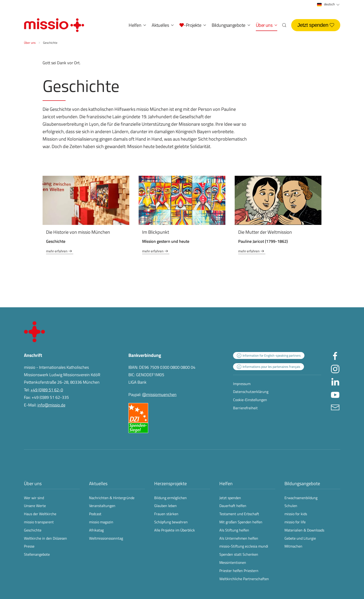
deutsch (329, 4)
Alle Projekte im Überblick (175, 530)
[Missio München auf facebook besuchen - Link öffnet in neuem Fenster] (335, 356)
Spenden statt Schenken (239, 554)
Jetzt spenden (316, 25)
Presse (29, 546)
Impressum (242, 384)
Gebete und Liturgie (300, 538)
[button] (193, 25)
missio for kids (296, 514)
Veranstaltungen (102, 506)
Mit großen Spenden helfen (241, 522)
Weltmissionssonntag (106, 538)
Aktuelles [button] (163, 25)
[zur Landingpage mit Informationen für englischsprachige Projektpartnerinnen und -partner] (269, 355)
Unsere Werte (35, 506)
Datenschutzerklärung (251, 392)
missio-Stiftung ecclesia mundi (244, 546)
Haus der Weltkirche (40, 514)
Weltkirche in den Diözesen (45, 538)
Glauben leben (165, 506)
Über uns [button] (267, 25)
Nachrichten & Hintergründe (112, 498)
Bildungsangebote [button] (231, 25)
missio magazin (101, 522)
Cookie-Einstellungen (250, 400)
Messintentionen (233, 562)
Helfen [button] (137, 25)
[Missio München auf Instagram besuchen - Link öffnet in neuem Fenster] (335, 368)
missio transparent (39, 522)
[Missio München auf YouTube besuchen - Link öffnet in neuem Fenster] (335, 394)
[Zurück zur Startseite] (54, 25)
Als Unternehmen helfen (239, 538)
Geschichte (33, 530)
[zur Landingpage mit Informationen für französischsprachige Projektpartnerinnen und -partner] (269, 367)
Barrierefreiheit (245, 408)
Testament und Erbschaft (239, 514)
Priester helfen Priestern (239, 571)
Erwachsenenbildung (301, 498)
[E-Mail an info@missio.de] (335, 407)
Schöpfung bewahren (171, 522)
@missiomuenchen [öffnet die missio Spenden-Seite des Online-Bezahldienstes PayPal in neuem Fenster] (159, 394)
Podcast (95, 514)
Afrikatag (96, 530)
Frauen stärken (166, 514)
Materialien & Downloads (304, 530)
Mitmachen (293, 546)
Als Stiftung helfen (234, 530)
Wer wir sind (34, 498)
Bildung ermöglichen (170, 498)
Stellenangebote (37, 554)
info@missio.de (51, 405)
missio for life (295, 522)
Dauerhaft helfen (233, 506)
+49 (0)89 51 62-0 (47, 390)
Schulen (291, 506)
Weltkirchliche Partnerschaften (244, 579)
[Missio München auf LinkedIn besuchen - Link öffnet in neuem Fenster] (335, 381)
